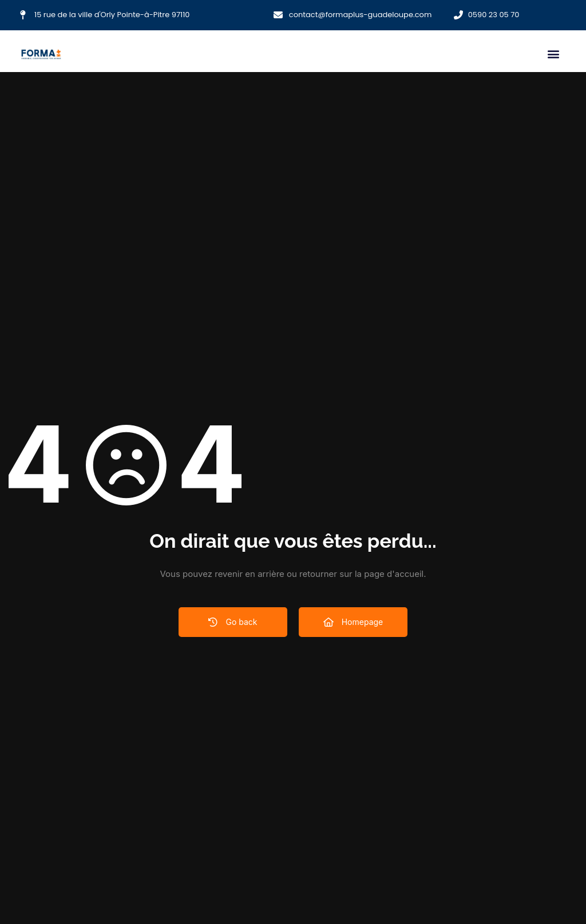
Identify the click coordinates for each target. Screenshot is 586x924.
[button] (553, 54)
